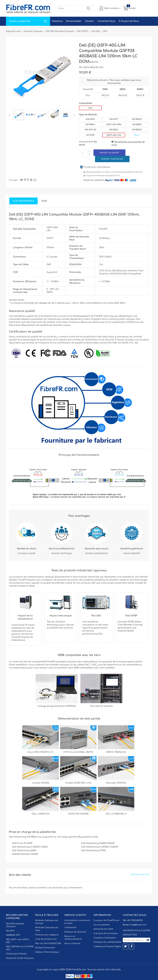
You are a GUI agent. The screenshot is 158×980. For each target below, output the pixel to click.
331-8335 (90, 135)
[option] (19, 115)
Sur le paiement (102, 925)
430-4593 (90, 119)
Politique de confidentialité (107, 942)
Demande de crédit (103, 929)
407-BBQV (137, 119)
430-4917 (114, 119)
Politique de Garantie (75, 932)
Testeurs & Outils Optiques (20, 958)
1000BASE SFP (13, 935)
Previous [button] (10, 115)
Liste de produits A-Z (46, 939)
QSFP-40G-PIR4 (114, 125)
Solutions (57, 21)
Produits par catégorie (47, 935)
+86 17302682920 (135, 920)
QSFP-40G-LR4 (114, 135)
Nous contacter (72, 943)
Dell (90, 108)
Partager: (14, 180)
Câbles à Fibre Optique (47, 952)
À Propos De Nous (129, 21)
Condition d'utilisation (105, 938)
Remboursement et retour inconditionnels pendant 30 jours (114, 172)
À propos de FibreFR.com (106, 920)
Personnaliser (74, 21)
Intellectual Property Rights (107, 946)
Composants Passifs (16, 954)
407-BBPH (90, 125)
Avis (44, 201)
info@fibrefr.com (138, 925)
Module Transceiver (45, 948)
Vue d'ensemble (23, 201)
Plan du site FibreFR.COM (48, 943)
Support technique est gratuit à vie (103, 176)
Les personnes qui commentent (65, 888)
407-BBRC (137, 125)
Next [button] (74, 115)
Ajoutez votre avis (140, 874)
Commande (70, 928)
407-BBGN (137, 130)
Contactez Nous (106, 21)
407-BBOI (114, 130)
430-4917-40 (90, 130)
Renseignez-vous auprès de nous (128, 143)
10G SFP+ (10, 931)
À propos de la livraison (106, 933)
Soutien (89, 21)
